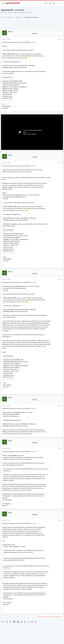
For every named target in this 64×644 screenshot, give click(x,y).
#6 (61, 521)
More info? (32, 42)
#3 (61, 279)
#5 (61, 449)
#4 (61, 406)
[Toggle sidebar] (58, 3)
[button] (3, 3)
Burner (29, 13)
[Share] (58, 39)
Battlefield (23, 13)
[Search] (61, 3)
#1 (61, 39)
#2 (61, 163)
